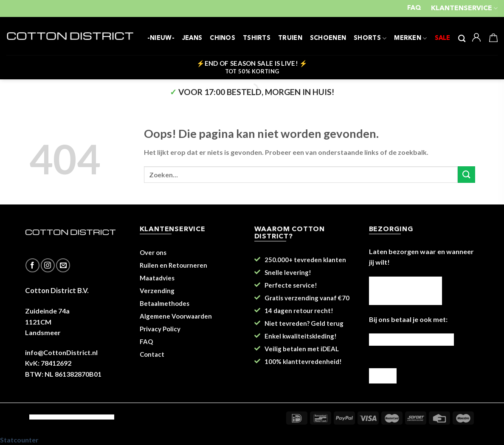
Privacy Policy (160, 329)
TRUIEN (290, 38)
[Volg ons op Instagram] (48, 265)
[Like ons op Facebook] (32, 265)
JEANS (192, 38)
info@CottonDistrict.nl (61, 352)
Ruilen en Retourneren (173, 265)
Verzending (157, 291)
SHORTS (370, 38)
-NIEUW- (161, 38)
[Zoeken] (462, 39)
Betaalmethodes (165, 303)
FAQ (414, 8)
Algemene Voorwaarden (176, 316)
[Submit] (466, 175)
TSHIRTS (257, 38)
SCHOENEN (328, 38)
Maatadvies (157, 278)
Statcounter (19, 440)
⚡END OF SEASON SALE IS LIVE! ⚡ (252, 67)
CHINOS (222, 38)
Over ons (153, 252)
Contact (152, 354)
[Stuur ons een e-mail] (63, 265)
